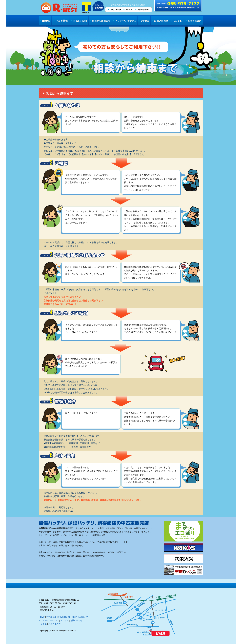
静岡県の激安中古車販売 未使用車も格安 (128, 5)
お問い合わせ (143, 10)
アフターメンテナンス (125, 21)
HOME (45, 21)
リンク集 (177, 21)
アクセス (128, 10)
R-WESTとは (79, 21)
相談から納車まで (100, 21)
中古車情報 (61, 21)
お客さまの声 (114, 10)
